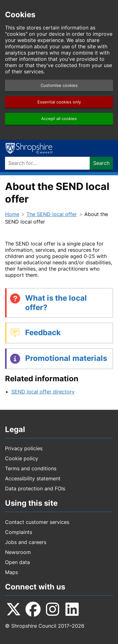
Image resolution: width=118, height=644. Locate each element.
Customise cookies (59, 85)
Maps (11, 572)
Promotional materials (66, 358)
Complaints (19, 532)
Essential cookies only (59, 102)
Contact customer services (37, 522)
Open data (17, 562)
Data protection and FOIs (35, 488)
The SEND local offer (52, 214)
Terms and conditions (31, 468)
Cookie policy (22, 458)
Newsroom (18, 552)
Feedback (43, 333)
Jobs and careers (26, 542)
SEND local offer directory (43, 392)
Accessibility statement (33, 478)
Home (12, 214)
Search (101, 163)
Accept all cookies (59, 119)
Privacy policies (24, 448)
